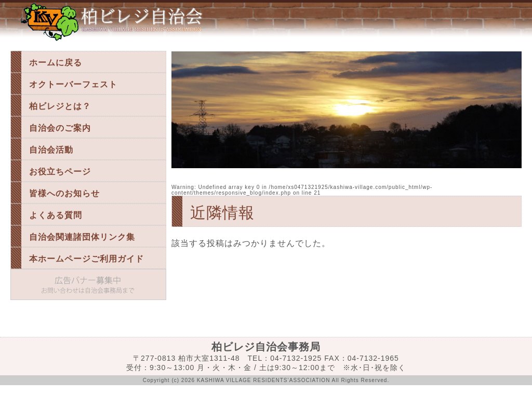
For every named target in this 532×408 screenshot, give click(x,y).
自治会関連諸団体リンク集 (82, 237)
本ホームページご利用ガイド (87, 259)
